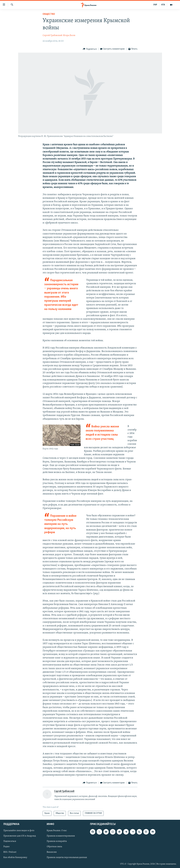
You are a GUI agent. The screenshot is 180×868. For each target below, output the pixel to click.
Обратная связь (54, 847)
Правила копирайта (57, 841)
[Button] (90, 49)
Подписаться (10, 841)
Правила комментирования (61, 836)
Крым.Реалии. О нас (57, 831)
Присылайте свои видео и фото (19, 831)
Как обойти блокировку (15, 857)
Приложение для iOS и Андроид (20, 836)
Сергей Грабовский (52, 35)
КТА (163, 5)
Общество (49, 14)
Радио (6, 847)
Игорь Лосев (69, 35)
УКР (155, 5)
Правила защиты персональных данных (67, 857)
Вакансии (52, 852)
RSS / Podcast (10, 852)
